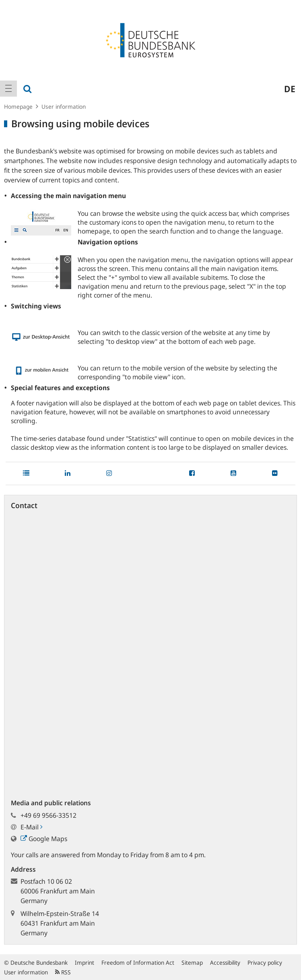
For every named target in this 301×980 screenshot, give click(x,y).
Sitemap (192, 962)
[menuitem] (8, 89)
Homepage (18, 106)
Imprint (85, 962)
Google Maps (44, 839)
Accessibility (225, 962)
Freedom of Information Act (138, 962)
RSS (63, 972)
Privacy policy (265, 962)
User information (64, 106)
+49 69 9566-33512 (48, 815)
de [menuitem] (290, 89)
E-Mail (31, 827)
